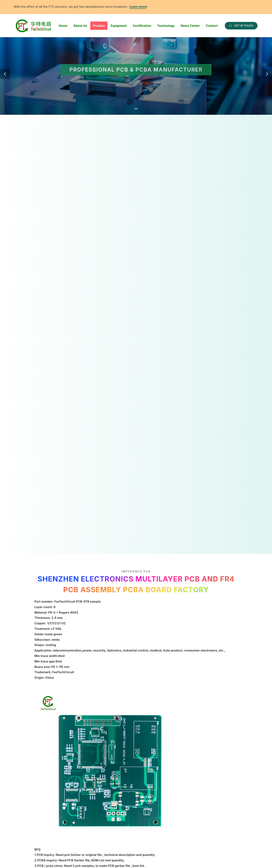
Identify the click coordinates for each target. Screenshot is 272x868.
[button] (5, 74)
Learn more (138, 7)
